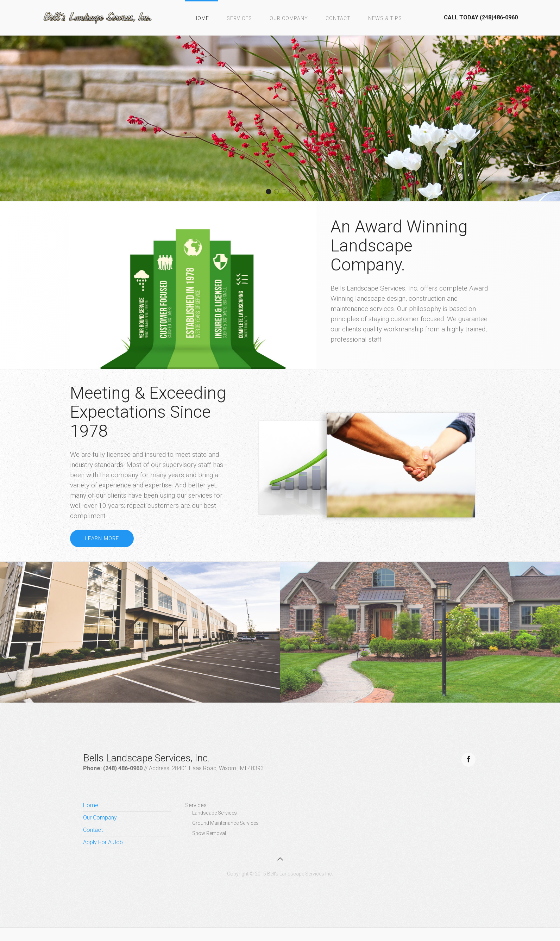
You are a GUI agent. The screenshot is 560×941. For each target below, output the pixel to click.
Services (239, 18)
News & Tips (385, 18)
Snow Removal (209, 833)
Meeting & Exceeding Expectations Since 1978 (148, 412)
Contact (338, 18)
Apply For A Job (103, 842)
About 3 (286, 192)
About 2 (271, 192)
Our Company (289, 18)
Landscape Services (215, 813)
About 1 (294, 192)
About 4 (279, 192)
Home (201, 18)
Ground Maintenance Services (225, 823)
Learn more (102, 538)
